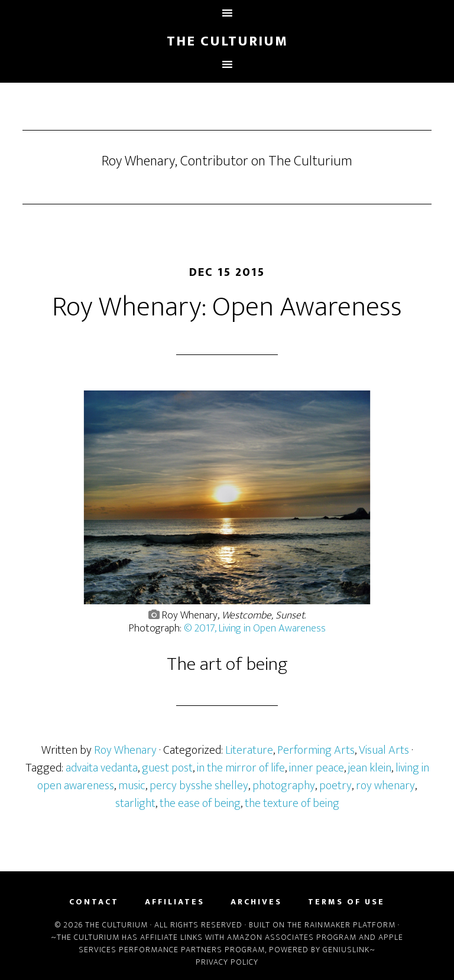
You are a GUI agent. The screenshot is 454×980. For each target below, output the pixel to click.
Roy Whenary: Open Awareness (227, 307)
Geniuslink (346, 950)
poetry (335, 786)
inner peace (317, 768)
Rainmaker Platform (350, 925)
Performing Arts (316, 750)
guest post (167, 768)
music (132, 786)
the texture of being (292, 803)
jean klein (370, 768)
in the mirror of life (241, 768)
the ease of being (200, 803)
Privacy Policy (227, 962)
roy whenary (385, 786)
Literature (249, 750)
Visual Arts (384, 750)
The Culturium (227, 41)
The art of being (227, 664)
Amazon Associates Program (292, 937)
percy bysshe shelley (199, 786)
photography (284, 786)
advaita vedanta (102, 768)
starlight (135, 803)
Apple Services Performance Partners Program (241, 943)
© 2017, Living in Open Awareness (255, 629)
